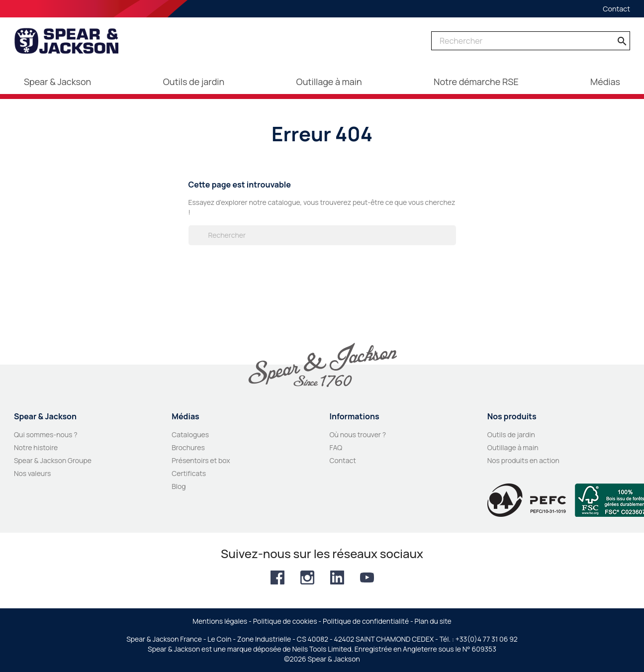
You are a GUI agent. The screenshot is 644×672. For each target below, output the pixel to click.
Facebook (277, 577)
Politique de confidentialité (366, 621)
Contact (616, 9)
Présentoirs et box (201, 460)
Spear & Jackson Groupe (53, 460)
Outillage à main (513, 447)
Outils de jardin (511, 434)
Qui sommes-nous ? (46, 434)
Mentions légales (220, 621)
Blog (179, 486)
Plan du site (433, 621)
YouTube (367, 577)
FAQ (336, 447)
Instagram (307, 577)
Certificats (189, 473)
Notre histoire (36, 447)
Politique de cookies (285, 621)
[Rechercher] (531, 41)
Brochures (188, 447)
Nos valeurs (32, 473)
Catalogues (190, 434)
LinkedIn (337, 577)
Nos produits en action (523, 460)
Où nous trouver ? (358, 434)
